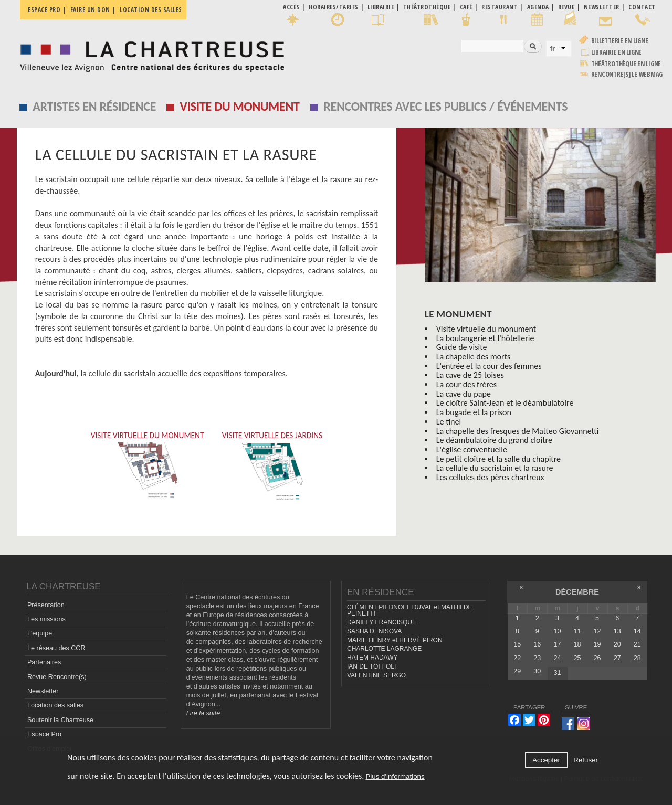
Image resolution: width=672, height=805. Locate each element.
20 (617, 644)
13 (617, 631)
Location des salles (151, 10)
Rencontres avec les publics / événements (445, 106)
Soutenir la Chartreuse (60, 720)
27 (617, 658)
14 (637, 631)
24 (557, 658)
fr (553, 49)
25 (577, 658)
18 (577, 644)
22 (517, 658)
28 (637, 658)
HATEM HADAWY (372, 658)
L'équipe (40, 633)
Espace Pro (44, 734)
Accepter (546, 760)
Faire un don (90, 10)
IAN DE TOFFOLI (371, 666)
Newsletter (43, 691)
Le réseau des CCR (56, 648)
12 (597, 631)
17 (557, 644)
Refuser (586, 760)
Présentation (46, 605)
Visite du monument (240, 106)
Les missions (46, 619)
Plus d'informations (395, 776)
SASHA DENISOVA (374, 631)
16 (537, 644)
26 (597, 658)
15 (517, 644)
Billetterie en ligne (620, 41)
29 (517, 671)
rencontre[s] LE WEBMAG (627, 74)
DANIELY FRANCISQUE (382, 622)
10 (557, 631)
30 (537, 671)
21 (637, 644)
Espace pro (44, 10)
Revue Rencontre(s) (57, 677)
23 (537, 658)
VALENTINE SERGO (376, 675)
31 (557, 673)
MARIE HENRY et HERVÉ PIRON (395, 640)
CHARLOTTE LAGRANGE (384, 649)
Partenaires (44, 662)
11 (577, 631)
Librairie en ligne (617, 52)
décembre (577, 592)
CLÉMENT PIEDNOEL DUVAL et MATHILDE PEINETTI (410, 611)
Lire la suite (203, 713)
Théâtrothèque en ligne (626, 64)
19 (597, 644)
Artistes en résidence (94, 106)
